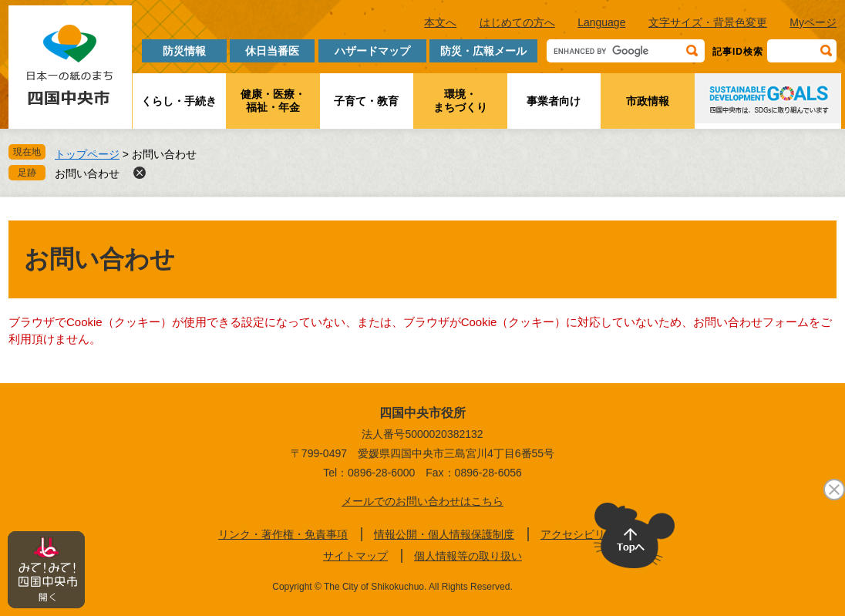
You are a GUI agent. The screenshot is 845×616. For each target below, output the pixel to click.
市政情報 (648, 101)
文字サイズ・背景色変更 (708, 22)
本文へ (440, 22)
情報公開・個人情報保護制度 (444, 534)
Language (601, 22)
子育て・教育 (366, 101)
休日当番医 (272, 51)
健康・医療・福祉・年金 (273, 101)
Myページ (813, 22)
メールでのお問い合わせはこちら (422, 501)
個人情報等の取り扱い (468, 556)
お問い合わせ (87, 173)
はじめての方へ (517, 22)
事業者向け (554, 101)
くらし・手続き (179, 101)
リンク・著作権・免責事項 (283, 534)
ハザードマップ (372, 51)
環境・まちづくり (460, 101)
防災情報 (184, 51)
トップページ (87, 154)
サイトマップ (355, 556)
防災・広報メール (483, 51)
